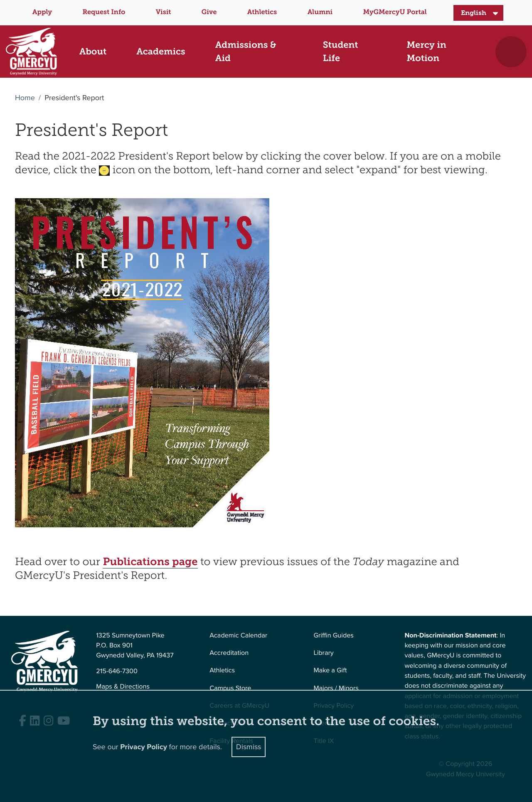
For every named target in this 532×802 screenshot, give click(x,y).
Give (209, 12)
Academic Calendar (238, 636)
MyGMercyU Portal (395, 12)
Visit (164, 12)
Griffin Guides (334, 636)
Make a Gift (330, 670)
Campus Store (230, 688)
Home (25, 98)
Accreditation (229, 653)
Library (323, 653)
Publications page (150, 562)
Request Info (104, 12)
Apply (42, 12)
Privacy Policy (144, 747)
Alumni (320, 12)
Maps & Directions (123, 687)
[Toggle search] (511, 52)
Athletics (262, 12)
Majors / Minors (336, 688)
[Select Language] (478, 13)
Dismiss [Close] (249, 747)
